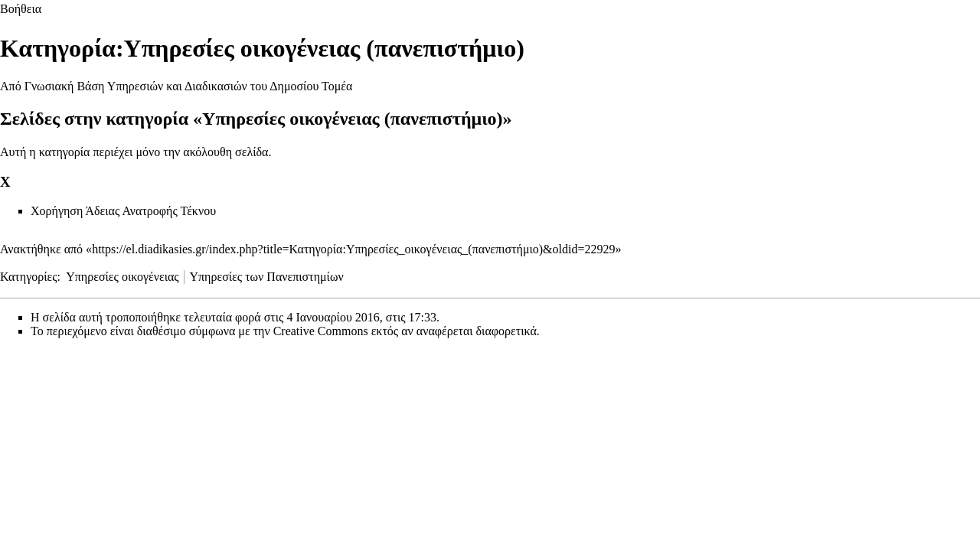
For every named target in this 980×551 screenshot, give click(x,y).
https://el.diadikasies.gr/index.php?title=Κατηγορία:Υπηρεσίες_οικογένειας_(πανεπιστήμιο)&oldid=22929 (353, 249)
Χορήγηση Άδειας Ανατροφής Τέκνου (123, 211)
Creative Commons (321, 331)
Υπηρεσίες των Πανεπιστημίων (266, 277)
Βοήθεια (21, 9)
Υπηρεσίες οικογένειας (122, 277)
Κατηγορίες (29, 277)
